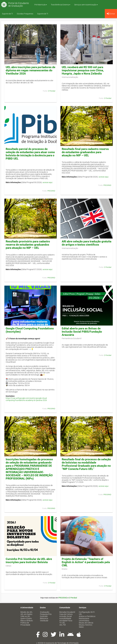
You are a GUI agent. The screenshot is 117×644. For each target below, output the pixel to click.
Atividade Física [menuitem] (66, 621)
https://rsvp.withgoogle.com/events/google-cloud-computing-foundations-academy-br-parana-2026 (26, 399)
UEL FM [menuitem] (62, 625)
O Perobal (52, 91)
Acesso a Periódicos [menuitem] (87, 616)
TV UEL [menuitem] (62, 623)
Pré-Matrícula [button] (41, 5)
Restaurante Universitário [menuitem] (84, 620)
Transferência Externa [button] (61, 5)
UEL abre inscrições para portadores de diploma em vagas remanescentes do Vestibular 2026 (30, 70)
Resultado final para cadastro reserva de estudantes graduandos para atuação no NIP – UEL (85, 152)
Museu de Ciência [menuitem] (86, 623)
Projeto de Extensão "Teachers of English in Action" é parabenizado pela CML (86, 562)
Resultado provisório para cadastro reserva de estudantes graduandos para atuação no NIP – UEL (28, 245)
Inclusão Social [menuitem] (66, 616)
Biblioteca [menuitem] (44, 618)
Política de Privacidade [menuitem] (25, 624)
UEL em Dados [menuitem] (26, 614)
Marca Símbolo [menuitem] (27, 621)
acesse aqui (47, 182)
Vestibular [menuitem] (44, 621)
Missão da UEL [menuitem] (26, 612)
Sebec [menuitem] (81, 627)
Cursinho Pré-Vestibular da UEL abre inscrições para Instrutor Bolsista (29, 561)
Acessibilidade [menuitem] (65, 618)
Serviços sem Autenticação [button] (86, 5)
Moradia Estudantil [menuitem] (67, 612)
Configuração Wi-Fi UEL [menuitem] (87, 613)
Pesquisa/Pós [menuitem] (46, 614)
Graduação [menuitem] (45, 612)
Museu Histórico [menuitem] (86, 625)
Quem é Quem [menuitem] (26, 618)
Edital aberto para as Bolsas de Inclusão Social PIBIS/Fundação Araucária (82, 332)
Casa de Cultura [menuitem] (66, 614)
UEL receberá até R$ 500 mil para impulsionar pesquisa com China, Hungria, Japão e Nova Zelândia (83, 70)
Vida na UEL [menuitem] (25, 616)
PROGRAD (51, 191)
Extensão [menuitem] (44, 616)
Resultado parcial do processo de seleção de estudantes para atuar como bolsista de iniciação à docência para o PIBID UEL (30, 154)
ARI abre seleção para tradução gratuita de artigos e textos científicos (87, 243)
